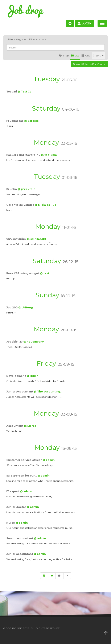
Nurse (11, 523)
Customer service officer (24, 460)
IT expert (13, 491)
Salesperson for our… (22, 476)
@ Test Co (24, 92)
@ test (45, 273)
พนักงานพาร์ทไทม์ (17, 239)
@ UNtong (26, 307)
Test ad (12, 92)
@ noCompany (34, 342)
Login (85, 23)
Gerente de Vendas (20, 205)
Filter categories (17, 39)
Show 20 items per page (89, 64)
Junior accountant (20, 554)
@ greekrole (26, 189)
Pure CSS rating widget (23, 273)
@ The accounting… (48, 392)
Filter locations (38, 39)
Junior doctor (17, 507)
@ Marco (30, 426)
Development (16, 376)
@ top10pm (49, 155)
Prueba (12, 189)
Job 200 (12, 307)
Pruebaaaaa (15, 121)
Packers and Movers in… (24, 155)
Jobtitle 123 (15, 342)
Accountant (15, 426)
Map (64, 56)
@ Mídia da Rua (45, 205)
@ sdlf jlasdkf (36, 239)
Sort (98, 56)
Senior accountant (20, 538)
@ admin (49, 460)
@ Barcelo (31, 121)
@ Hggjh (32, 376)
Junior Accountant (20, 392)
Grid (86, 56)
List (75, 56)
